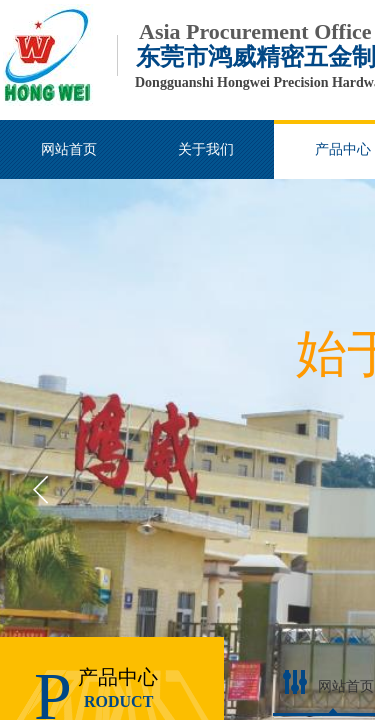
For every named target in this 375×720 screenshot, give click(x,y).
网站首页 (346, 686)
